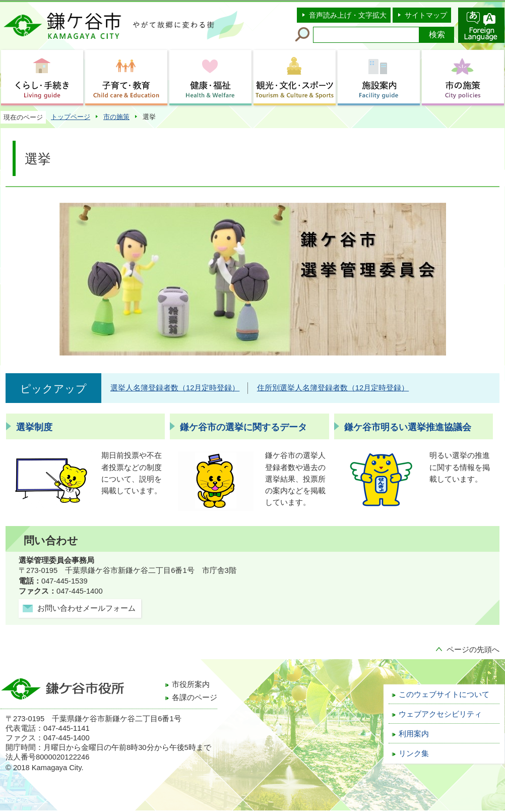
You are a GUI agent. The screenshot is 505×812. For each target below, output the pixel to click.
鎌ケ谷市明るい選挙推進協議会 (408, 427)
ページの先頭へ (473, 650)
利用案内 (414, 734)
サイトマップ (426, 15)
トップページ (71, 117)
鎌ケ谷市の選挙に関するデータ (243, 427)
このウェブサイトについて (444, 694)
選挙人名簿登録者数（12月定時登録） (175, 388)
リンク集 (414, 753)
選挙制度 (34, 427)
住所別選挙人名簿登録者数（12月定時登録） (333, 388)
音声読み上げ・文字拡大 (348, 15)
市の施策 (116, 117)
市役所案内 (191, 684)
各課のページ (195, 698)
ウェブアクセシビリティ (440, 714)
